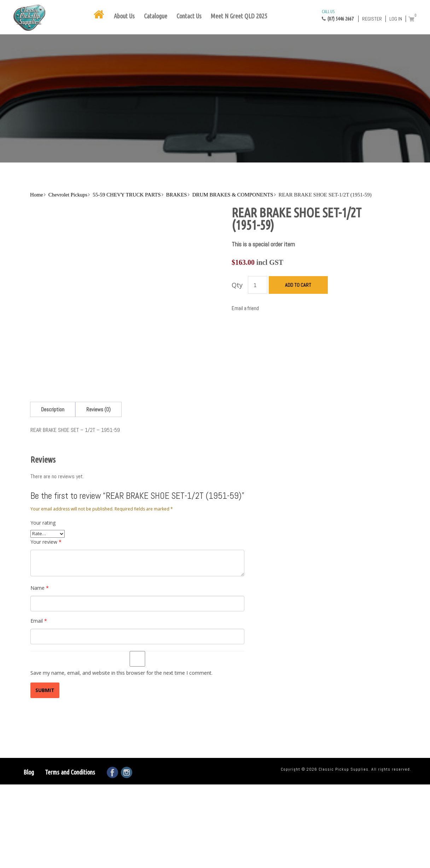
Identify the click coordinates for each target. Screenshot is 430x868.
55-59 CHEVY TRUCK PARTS (127, 195)
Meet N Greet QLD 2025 (239, 16)
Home (37, 195)
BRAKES (177, 195)
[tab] (53, 409)
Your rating (43, 523)
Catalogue (156, 16)
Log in (396, 19)
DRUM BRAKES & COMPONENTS (233, 195)
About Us (124, 16)
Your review (46, 542)
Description (53, 409)
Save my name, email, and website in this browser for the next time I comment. (121, 673)
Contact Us (189, 16)
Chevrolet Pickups (68, 195)
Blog (29, 772)
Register (372, 19)
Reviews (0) (98, 409)
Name (40, 588)
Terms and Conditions (70, 772)
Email (39, 621)
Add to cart (298, 285)
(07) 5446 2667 (338, 15)
